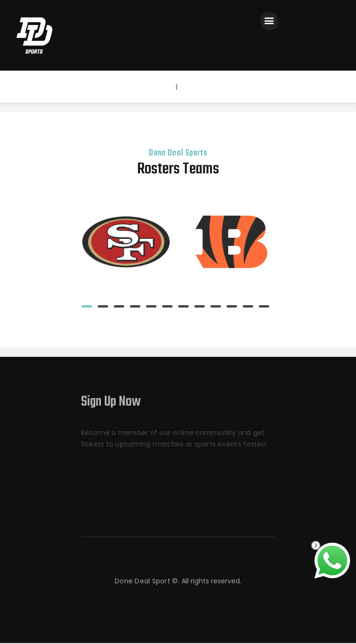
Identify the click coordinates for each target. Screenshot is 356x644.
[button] (87, 307)
